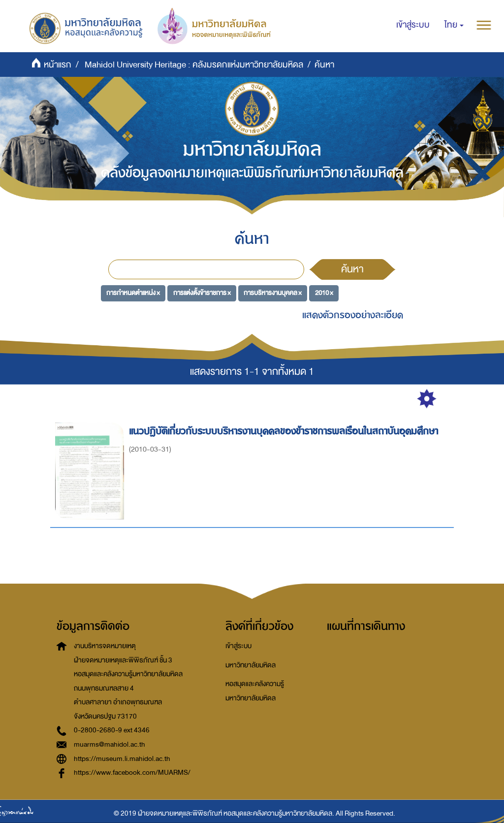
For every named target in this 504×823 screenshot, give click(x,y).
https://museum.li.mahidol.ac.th (122, 759)
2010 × (324, 293)
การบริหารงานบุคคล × (273, 293)
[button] (454, 25)
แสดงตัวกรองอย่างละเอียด (353, 315)
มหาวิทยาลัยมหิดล (251, 665)
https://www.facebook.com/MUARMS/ (132, 773)
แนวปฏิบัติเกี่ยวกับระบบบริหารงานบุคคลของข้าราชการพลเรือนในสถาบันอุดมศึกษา (285, 431)
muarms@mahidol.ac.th (110, 744)
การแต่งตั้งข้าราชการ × (202, 293)
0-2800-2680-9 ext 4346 (112, 730)
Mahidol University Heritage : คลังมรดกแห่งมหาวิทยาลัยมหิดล (194, 65)
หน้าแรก (58, 65)
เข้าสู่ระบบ (238, 646)
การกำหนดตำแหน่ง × (133, 293)
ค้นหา (352, 269)
